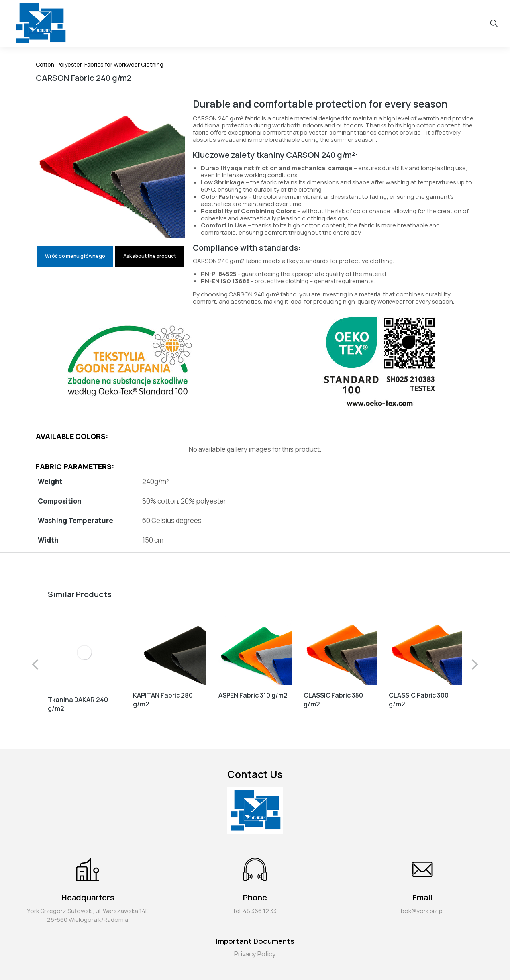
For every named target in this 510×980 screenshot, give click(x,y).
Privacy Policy (255, 950)
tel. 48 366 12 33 (255, 906)
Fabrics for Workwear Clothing (124, 64)
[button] (36, 662)
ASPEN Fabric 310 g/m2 (253, 695)
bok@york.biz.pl (422, 906)
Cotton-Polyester (59, 64)
